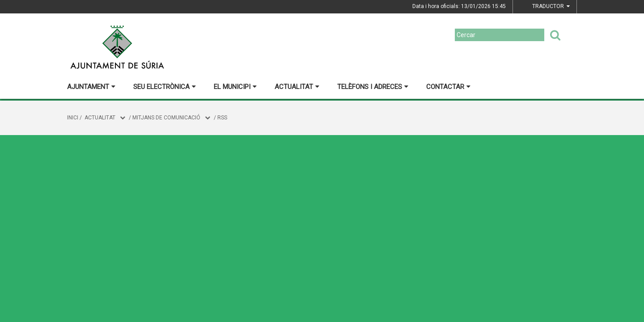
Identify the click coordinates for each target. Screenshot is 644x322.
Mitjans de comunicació (166, 118)
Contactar (448, 87)
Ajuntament (91, 87)
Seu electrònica (165, 87)
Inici (73, 118)
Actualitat (297, 87)
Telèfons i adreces (373, 87)
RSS (222, 118)
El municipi (235, 87)
